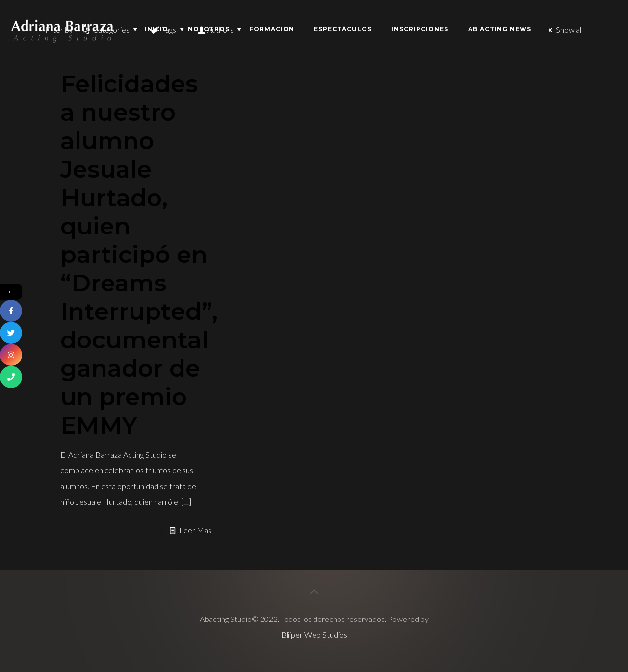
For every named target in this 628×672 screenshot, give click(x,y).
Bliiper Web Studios (314, 634)
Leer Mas (195, 530)
